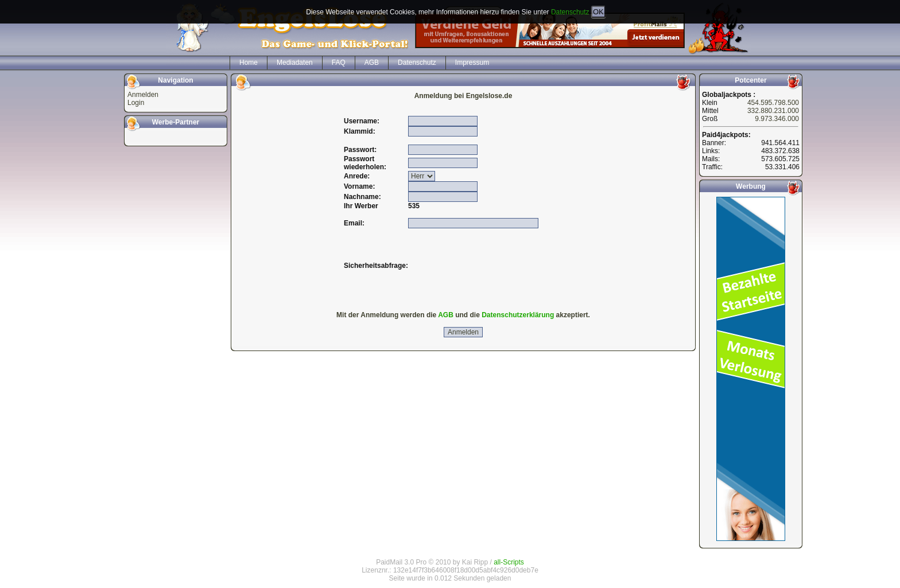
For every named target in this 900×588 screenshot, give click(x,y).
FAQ (339, 63)
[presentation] (495, 266)
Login (136, 103)
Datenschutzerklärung (518, 315)
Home (249, 63)
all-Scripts (509, 562)
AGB (372, 63)
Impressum (472, 63)
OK (598, 12)
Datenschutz (570, 12)
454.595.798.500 (773, 103)
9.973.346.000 (777, 119)
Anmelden (143, 95)
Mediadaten (295, 63)
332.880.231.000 (773, 111)
